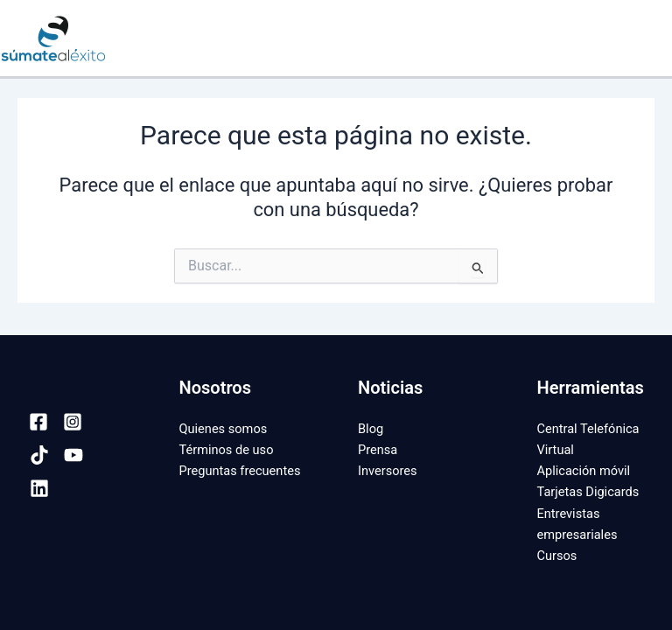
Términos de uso (227, 450)
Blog (371, 429)
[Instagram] (73, 422)
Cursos (557, 556)
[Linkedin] (39, 488)
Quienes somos (224, 429)
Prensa (378, 450)
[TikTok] (39, 455)
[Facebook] (38, 422)
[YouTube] (73, 455)
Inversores (388, 471)
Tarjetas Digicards (588, 492)
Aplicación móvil (584, 471)
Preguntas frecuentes (240, 471)
